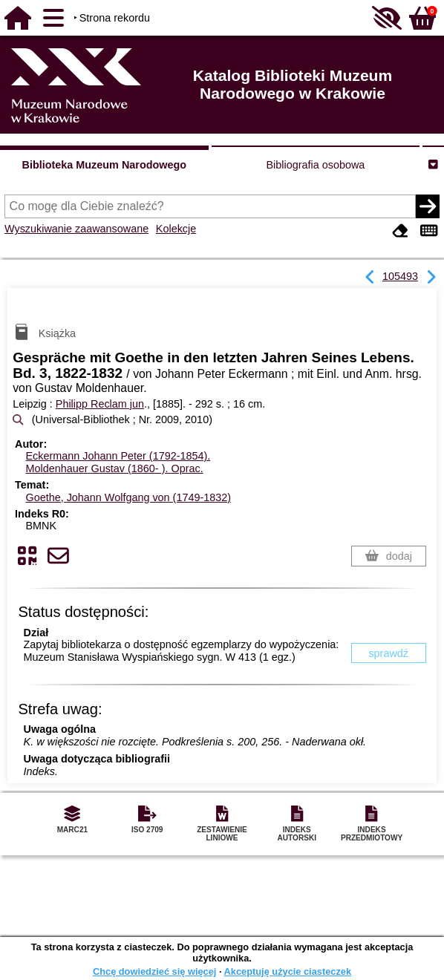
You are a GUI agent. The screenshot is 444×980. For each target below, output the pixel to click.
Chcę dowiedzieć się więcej (154, 971)
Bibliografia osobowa (316, 165)
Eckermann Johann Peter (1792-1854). (118, 456)
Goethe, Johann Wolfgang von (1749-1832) (128, 497)
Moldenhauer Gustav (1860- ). (114, 468)
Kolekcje (176, 229)
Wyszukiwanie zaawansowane (76, 229)
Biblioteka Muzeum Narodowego (104, 165)
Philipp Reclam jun (100, 404)
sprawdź (388, 653)
